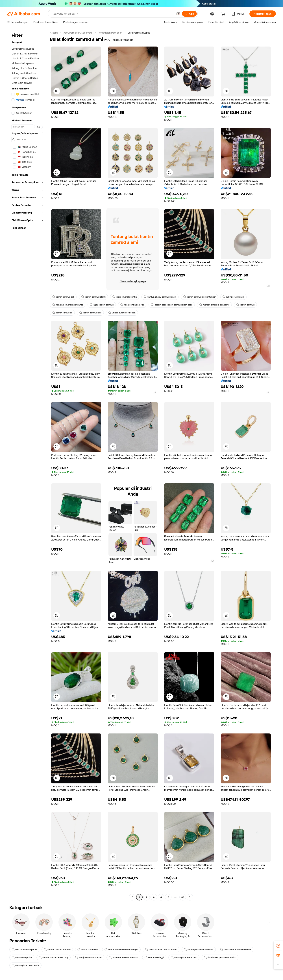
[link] (278, 946)
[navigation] (27, 465)
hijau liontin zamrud (102, 305)
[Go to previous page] (132, 897)
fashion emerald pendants (214, 305)
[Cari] (189, 14)
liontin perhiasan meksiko (199, 950)
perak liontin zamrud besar (236, 950)
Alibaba (54, 33)
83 (183, 897)
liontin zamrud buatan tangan (121, 950)
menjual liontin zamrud (89, 957)
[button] (178, 14)
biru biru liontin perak (24, 950)
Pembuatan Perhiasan (110, 33)
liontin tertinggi (154, 957)
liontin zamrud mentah (57, 950)
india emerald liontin (125, 297)
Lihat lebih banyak (22, 83)
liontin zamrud (245, 305)
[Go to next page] (190, 897)
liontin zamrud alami (93, 297)
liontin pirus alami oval (184, 957)
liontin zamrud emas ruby (54, 957)
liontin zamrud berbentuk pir (199, 297)
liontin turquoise (62, 313)
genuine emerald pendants (68, 305)
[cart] (224, 14)
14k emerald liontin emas (123, 957)
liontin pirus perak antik (25, 965)
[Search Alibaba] (112, 14)
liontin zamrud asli (63, 297)
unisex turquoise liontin (122, 313)
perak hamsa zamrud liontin (161, 950)
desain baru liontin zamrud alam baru (172, 305)
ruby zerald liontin (233, 297)
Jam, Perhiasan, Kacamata (78, 33)
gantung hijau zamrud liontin (160, 297)
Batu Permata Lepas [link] (139, 33)
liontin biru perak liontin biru (220, 957)
